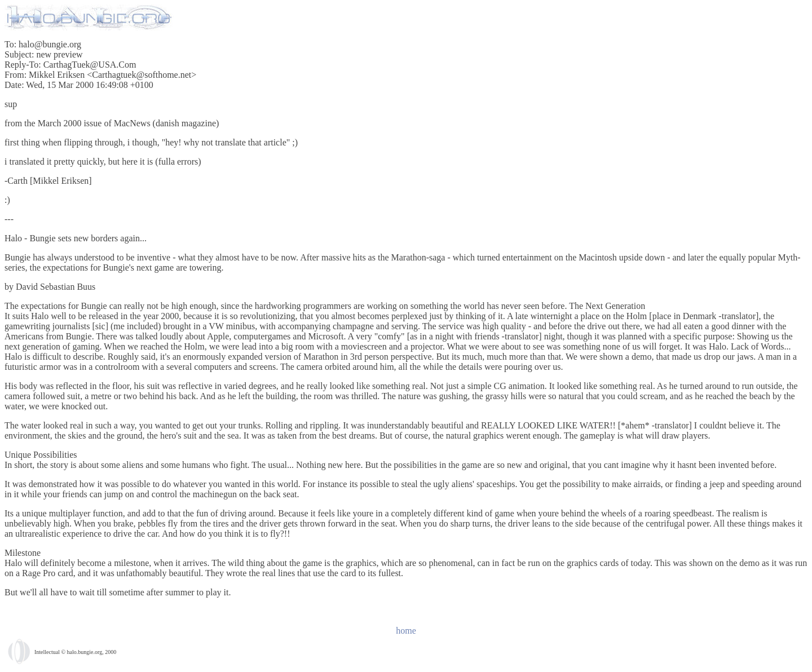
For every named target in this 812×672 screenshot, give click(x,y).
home (406, 631)
